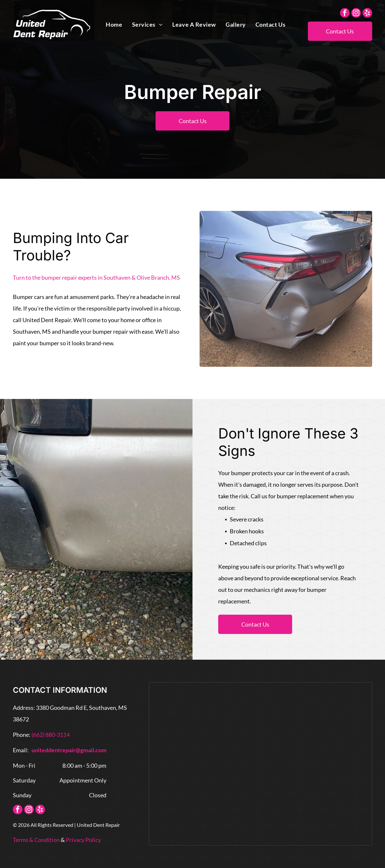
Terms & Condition (36, 840)
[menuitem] (114, 24)
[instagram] (356, 14)
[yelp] (367, 14)
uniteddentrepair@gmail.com (69, 750)
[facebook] (345, 14)
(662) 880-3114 (51, 735)
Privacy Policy (83, 840)
